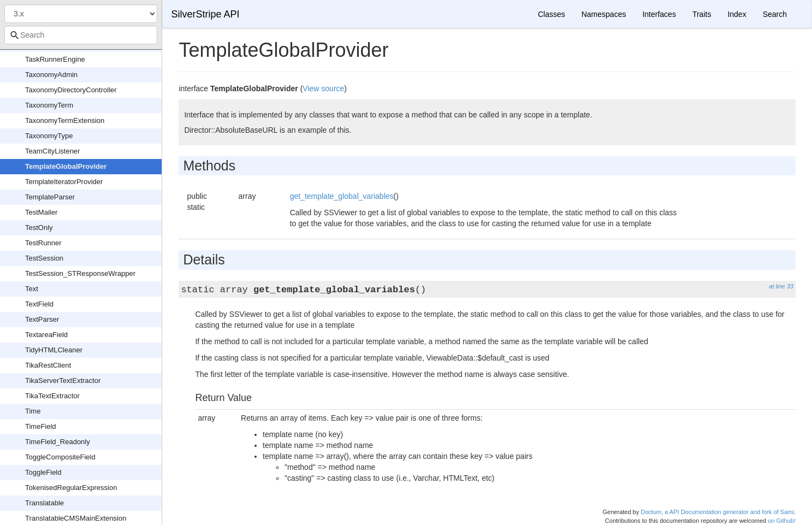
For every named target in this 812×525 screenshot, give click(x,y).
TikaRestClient (48, 365)
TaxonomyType (49, 136)
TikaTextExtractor (52, 396)
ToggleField (43, 472)
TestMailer (41, 212)
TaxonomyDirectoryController (71, 90)
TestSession (44, 258)
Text (32, 289)
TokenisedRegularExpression (71, 488)
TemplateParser (50, 197)
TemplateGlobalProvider (66, 166)
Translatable (45, 503)
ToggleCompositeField (60, 457)
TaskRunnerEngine (55, 59)
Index (737, 14)
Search (775, 14)
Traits (702, 14)
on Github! (782, 521)
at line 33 (781, 286)
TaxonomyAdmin (51, 75)
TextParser (42, 319)
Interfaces (659, 14)
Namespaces (604, 14)
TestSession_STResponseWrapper (80, 273)
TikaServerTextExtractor (63, 381)
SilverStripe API (205, 14)
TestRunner (43, 243)
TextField (39, 304)
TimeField (41, 426)
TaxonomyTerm (49, 105)
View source (323, 89)
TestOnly (39, 228)
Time (33, 411)
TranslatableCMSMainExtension (76, 518)
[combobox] (81, 35)
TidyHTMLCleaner (54, 350)
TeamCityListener (52, 151)
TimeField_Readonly (58, 442)
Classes (552, 14)
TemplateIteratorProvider (64, 182)
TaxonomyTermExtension (65, 120)
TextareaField (46, 335)
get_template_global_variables (342, 196)
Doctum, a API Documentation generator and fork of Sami (717, 512)
